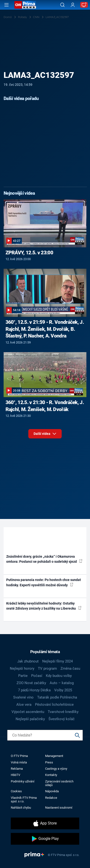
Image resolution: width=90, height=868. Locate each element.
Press (49, 762)
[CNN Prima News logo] (25, 5)
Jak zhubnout (28, 661)
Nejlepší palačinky (30, 719)
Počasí (37, 676)
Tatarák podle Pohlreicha (57, 697)
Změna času (70, 668)
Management (54, 756)
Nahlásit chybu (21, 808)
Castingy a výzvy (56, 769)
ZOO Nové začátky (31, 683)
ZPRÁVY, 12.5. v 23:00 (29, 253)
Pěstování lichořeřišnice (54, 705)
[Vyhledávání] (62, 5)
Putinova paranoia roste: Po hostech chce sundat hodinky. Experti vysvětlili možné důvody (44, 582)
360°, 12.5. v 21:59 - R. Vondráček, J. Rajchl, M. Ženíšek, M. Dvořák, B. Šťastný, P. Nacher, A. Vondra (45, 329)
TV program (47, 668)
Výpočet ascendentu (28, 712)
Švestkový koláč (62, 719)
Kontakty (51, 775)
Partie (23, 676)
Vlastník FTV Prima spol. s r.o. (24, 799)
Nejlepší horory (22, 668)
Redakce (51, 798)
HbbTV (15, 775)
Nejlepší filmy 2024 (57, 661)
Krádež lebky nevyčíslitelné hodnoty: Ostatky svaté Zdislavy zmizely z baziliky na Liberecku (44, 606)
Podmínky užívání (23, 781)
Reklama (17, 769)
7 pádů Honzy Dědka (34, 690)
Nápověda (52, 791)
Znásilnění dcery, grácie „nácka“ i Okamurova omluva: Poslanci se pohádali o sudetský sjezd (44, 559)
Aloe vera (24, 705)
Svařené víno (23, 697)
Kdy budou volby (59, 676)
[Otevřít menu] (6, 5)
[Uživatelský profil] (73, 5)
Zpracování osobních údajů (59, 783)
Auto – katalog (62, 683)
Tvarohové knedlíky (63, 712)
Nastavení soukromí (59, 808)
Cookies (16, 791)
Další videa (45, 434)
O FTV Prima (19, 756)
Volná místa (19, 762)
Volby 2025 (63, 690)
